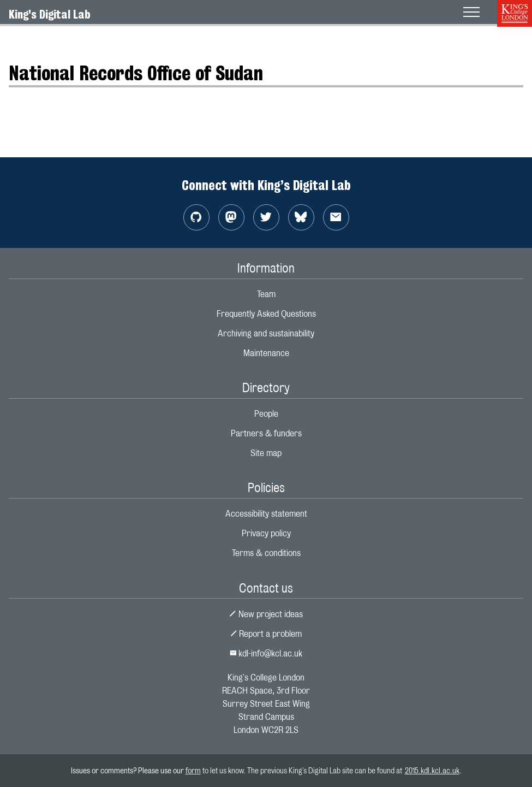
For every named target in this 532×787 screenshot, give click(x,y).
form (193, 770)
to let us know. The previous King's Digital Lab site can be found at (303, 770)
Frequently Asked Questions (266, 314)
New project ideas (266, 614)
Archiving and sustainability (266, 333)
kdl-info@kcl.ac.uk (266, 653)
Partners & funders (266, 433)
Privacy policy (266, 533)
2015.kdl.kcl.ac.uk (432, 770)
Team (266, 294)
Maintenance (266, 353)
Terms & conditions (266, 553)
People (266, 414)
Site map (266, 453)
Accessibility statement (266, 514)
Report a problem (266, 634)
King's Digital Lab (50, 14)
